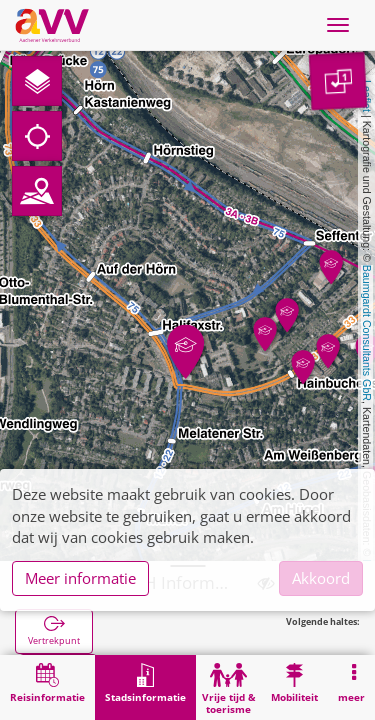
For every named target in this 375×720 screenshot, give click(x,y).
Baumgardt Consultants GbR (367, 333)
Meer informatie (80, 578)
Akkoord (321, 578)
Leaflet (367, 96)
